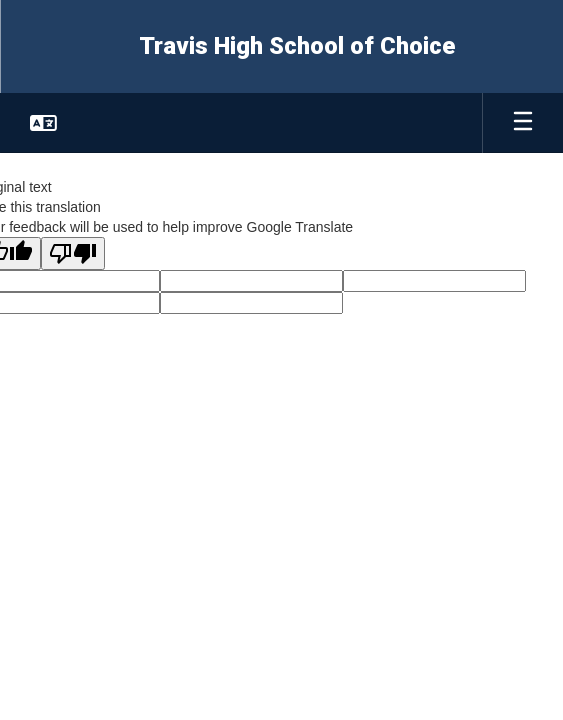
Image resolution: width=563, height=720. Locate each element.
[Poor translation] (73, 253)
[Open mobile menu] (523, 123)
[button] (43, 123)
